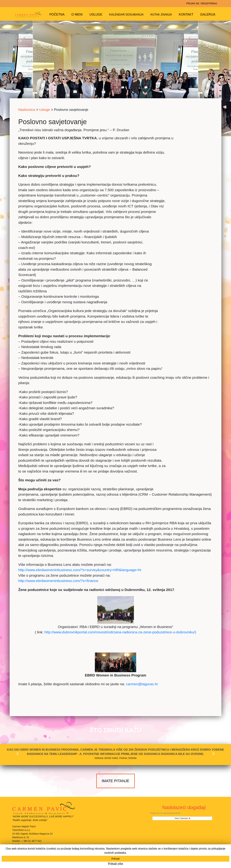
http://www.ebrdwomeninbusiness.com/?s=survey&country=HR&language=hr (80, 570)
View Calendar (182, 818)
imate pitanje (116, 781)
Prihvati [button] (116, 859)
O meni (77, 14)
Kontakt (186, 14)
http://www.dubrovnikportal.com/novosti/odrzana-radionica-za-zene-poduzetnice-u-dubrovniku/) (120, 632)
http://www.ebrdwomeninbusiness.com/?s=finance (58, 581)
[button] (17, 754)
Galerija (208, 14)
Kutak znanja (161, 15)
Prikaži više (115, 864)
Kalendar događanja (126, 15)
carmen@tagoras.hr (142, 684)
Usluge (96, 14)
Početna (57, 14)
